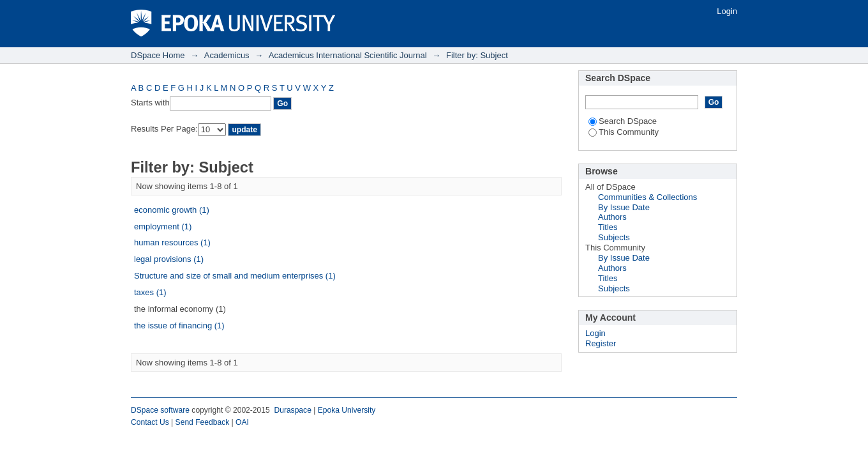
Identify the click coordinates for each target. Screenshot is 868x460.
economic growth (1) (172, 210)
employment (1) (163, 226)
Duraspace (292, 410)
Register (601, 343)
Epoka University (347, 410)
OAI (242, 422)
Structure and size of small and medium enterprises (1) (235, 276)
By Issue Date (624, 207)
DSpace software (160, 410)
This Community (624, 132)
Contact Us (150, 422)
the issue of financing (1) (179, 326)
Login (727, 11)
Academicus (227, 55)
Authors (612, 217)
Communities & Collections (647, 197)
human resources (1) (172, 242)
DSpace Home (158, 55)
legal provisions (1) (169, 259)
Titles (608, 227)
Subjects (614, 237)
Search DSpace (623, 121)
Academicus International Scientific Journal (348, 55)
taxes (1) (150, 292)
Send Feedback (203, 422)
